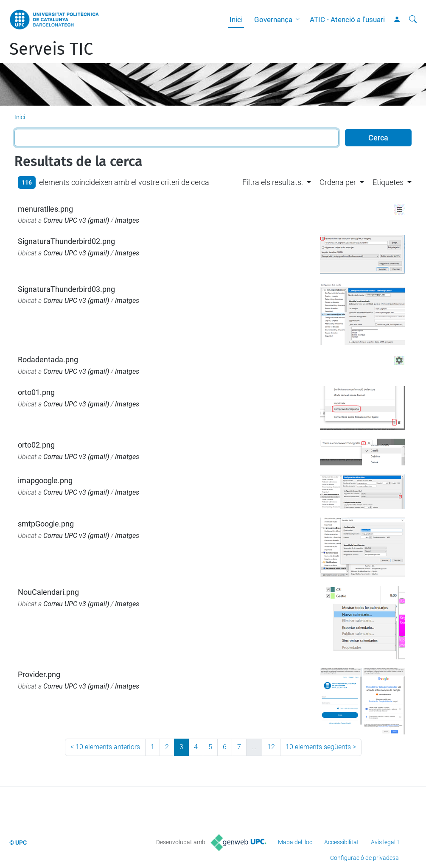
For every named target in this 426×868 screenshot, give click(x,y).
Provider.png (39, 674)
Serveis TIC (51, 49)
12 (271, 747)
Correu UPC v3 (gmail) (76, 220)
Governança (273, 20)
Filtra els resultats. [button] (273, 182)
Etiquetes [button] (388, 182)
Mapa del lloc (295, 842)
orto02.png (36, 445)
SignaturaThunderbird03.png (66, 289)
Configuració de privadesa (364, 858)
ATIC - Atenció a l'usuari (347, 20)
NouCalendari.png (48, 592)
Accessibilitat (342, 842)
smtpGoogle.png (46, 524)
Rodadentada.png (48, 360)
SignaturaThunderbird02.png (66, 241)
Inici (236, 20)
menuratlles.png (45, 209)
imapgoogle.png (45, 480)
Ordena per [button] (338, 182)
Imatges (127, 220)
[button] (300, 20)
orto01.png (36, 392)
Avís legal (383, 842)
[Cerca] (413, 20)
